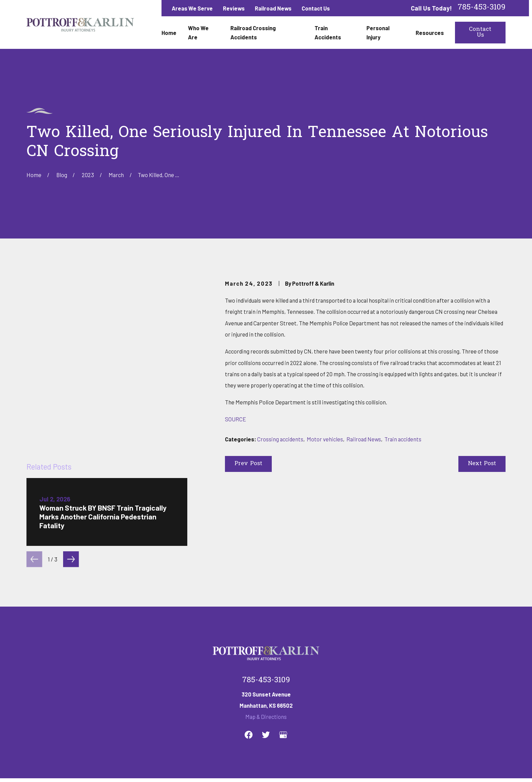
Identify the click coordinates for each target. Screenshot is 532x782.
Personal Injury (341, 704)
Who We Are (162, 704)
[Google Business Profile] (283, 639)
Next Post (482, 464)
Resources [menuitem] (430, 33)
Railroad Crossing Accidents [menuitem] (253, 32)
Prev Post (248, 464)
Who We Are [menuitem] (198, 32)
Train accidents (403, 439)
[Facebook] (249, 639)
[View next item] (71, 410)
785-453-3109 (482, 8)
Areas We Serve (192, 8)
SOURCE (235, 419)
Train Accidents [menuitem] (328, 32)
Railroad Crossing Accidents (224, 704)
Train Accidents (290, 704)
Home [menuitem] (169, 33)
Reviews (234, 8)
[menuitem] (35, 768)
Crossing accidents (280, 439)
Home (127, 704)
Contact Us (316, 8)
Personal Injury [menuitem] (378, 32)
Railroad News (273, 8)
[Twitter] (266, 639)
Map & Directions (266, 621)
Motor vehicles (325, 439)
